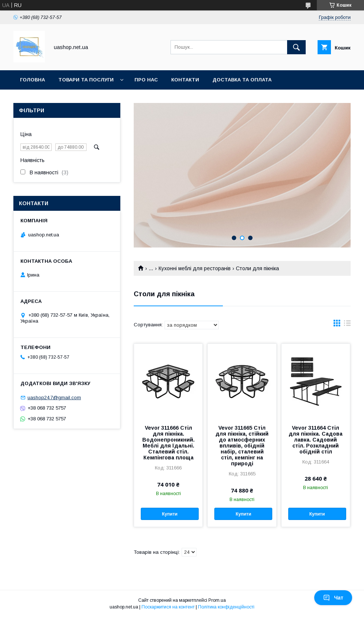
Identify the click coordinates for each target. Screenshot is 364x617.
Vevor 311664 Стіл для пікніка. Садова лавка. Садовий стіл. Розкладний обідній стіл (316, 440)
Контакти (185, 80)
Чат (333, 598)
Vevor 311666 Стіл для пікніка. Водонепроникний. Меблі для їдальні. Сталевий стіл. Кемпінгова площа (168, 443)
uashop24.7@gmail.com (54, 398)
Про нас (146, 80)
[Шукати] (296, 47)
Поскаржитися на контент (168, 607)
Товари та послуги (86, 80)
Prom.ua (217, 600)
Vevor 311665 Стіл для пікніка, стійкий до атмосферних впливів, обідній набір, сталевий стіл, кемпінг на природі (242, 446)
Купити (170, 514)
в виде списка (347, 325)
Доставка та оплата (242, 80)
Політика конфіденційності (226, 607)
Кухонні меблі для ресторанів (195, 268)
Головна (32, 80)
